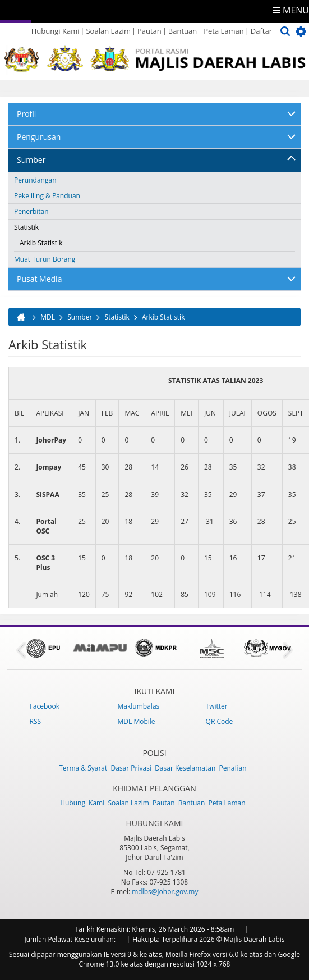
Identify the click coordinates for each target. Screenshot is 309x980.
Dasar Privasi (131, 768)
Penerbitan (31, 211)
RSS (36, 721)
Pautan (149, 31)
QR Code (220, 721)
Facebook (45, 706)
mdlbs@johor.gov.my (165, 892)
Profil (26, 114)
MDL (48, 317)
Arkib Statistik (41, 243)
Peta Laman (224, 31)
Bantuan (183, 31)
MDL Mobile (137, 721)
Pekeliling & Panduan (47, 196)
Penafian (232, 768)
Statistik (26, 227)
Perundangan (35, 180)
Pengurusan (39, 137)
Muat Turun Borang (45, 259)
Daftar (261, 31)
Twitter (217, 706)
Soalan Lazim (108, 31)
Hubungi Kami (56, 31)
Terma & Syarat (83, 768)
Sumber (31, 160)
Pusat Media (39, 279)
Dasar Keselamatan (185, 768)
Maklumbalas (139, 706)
